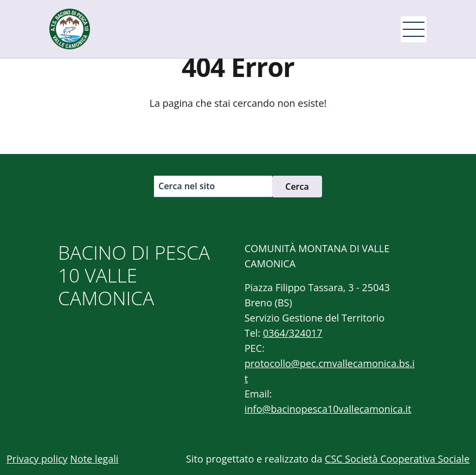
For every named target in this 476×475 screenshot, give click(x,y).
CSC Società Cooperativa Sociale (397, 459)
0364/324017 (293, 333)
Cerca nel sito (186, 186)
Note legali (94, 459)
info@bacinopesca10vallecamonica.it (328, 409)
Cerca (297, 187)
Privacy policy (37, 459)
